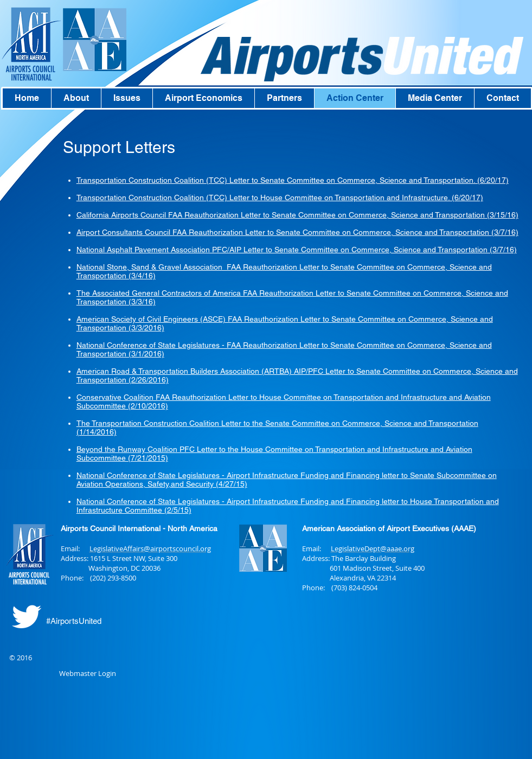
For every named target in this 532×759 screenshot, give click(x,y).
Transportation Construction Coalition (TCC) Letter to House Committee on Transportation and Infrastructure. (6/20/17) (280, 197)
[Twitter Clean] (26, 617)
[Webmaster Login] (88, 674)
